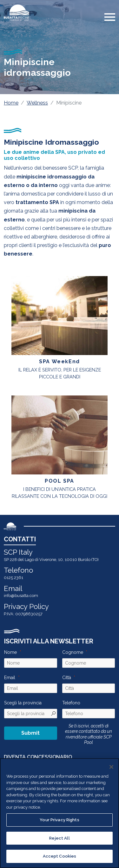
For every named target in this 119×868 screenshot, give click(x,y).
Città (67, 678)
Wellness (37, 103)
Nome (10, 652)
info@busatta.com (21, 596)
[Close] (111, 767)
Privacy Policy (26, 606)
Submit (30, 733)
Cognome (73, 652)
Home (11, 103)
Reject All (59, 838)
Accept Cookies (60, 856)
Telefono (71, 703)
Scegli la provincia (23, 703)
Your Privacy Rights (59, 820)
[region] (60, 813)
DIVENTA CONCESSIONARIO (38, 757)
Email (10, 678)
